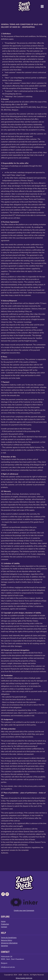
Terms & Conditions (9, 938)
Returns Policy (7, 940)
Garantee (4, 946)
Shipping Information (9, 943)
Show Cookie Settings (24, 978)
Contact (4, 927)
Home (3, 921)
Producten (5, 924)
